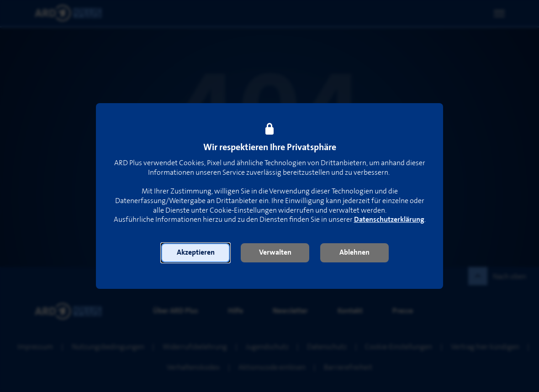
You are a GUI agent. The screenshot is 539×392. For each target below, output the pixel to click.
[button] (196, 253)
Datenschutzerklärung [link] (389, 220)
